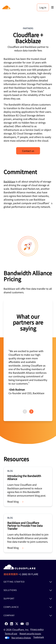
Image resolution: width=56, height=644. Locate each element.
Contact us (28, 151)
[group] (28, 354)
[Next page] (31, 412)
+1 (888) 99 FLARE (28, 574)
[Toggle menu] (52, 7)
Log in (43, 7)
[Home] (7, 7)
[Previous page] (25, 412)
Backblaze (9, 181)
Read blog (16, 501)
